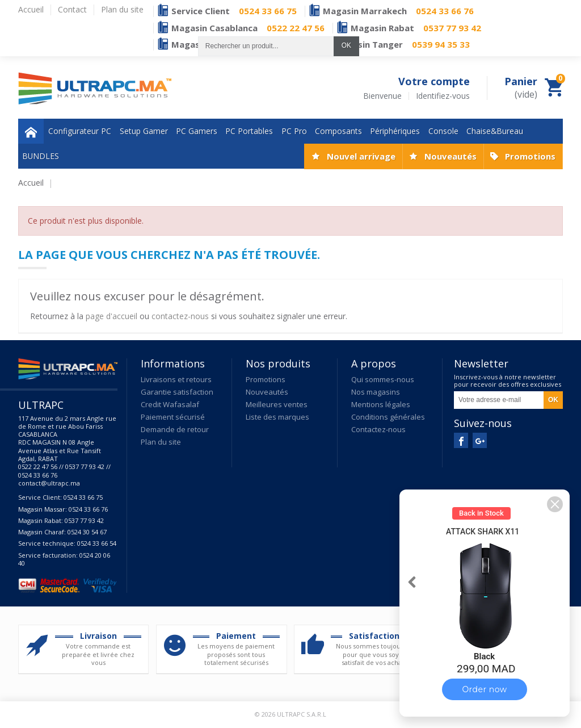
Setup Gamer (144, 131)
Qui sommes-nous (383, 379)
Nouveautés (451, 156)
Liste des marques (277, 417)
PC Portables (249, 131)
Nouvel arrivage (361, 156)
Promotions (530, 156)
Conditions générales (388, 417)
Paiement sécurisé (173, 417)
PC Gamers (197, 131)
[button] (555, 504)
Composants (338, 131)
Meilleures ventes (277, 404)
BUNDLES (41, 156)
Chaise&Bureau (495, 131)
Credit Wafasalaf (170, 404)
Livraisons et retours (176, 379)
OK (346, 45)
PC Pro (294, 131)
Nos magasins (376, 392)
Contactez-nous (378, 429)
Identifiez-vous (443, 96)
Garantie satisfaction (177, 392)
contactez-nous (180, 316)
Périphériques (395, 131)
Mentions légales (381, 404)
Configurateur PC (80, 131)
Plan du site (161, 442)
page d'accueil (111, 316)
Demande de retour (175, 429)
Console (443, 131)
